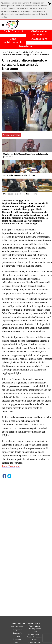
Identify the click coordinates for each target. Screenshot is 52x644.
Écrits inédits (18, 639)
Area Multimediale (18, 627)
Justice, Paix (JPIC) (34, 642)
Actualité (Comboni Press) (34, 630)
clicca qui (16, 11)
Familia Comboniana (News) (34, 638)
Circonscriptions (34, 634)
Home (4, 52)
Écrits (18, 636)
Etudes (18, 643)
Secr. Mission (14, 52)
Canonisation (18, 633)
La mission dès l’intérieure (30, 52)
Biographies (18, 630)
